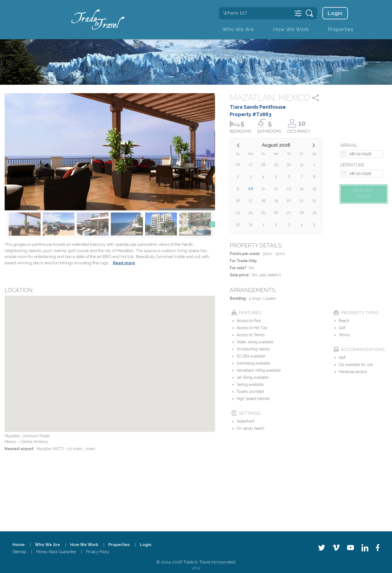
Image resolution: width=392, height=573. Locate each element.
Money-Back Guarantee (56, 552)
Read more (124, 263)
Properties (341, 29)
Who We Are (238, 29)
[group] (25, 224)
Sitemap (19, 552)
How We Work (291, 29)
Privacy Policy (98, 552)
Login (335, 13)
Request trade (364, 194)
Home (19, 545)
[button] (212, 224)
